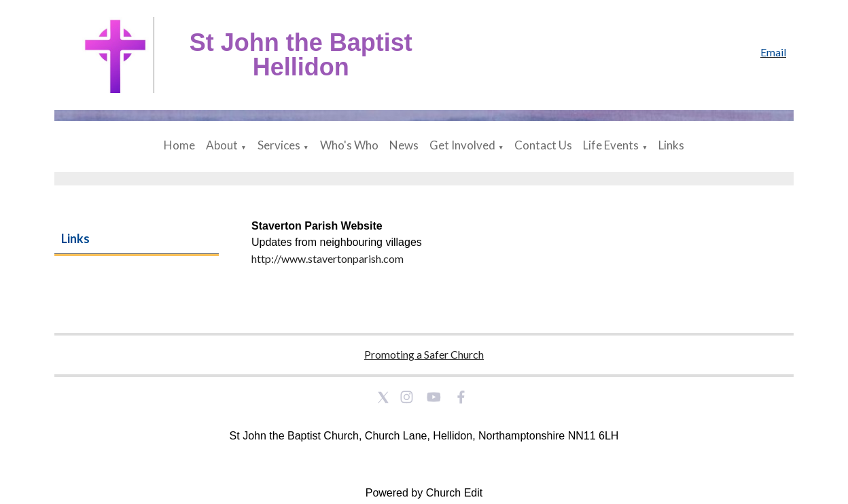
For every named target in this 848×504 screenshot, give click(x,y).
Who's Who (349, 145)
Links (671, 145)
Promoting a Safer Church (424, 354)
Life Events (611, 145)
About (222, 145)
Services (279, 145)
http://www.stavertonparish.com (328, 258)
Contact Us (543, 145)
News (404, 145)
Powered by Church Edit (424, 493)
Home (179, 145)
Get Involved (462, 145)
